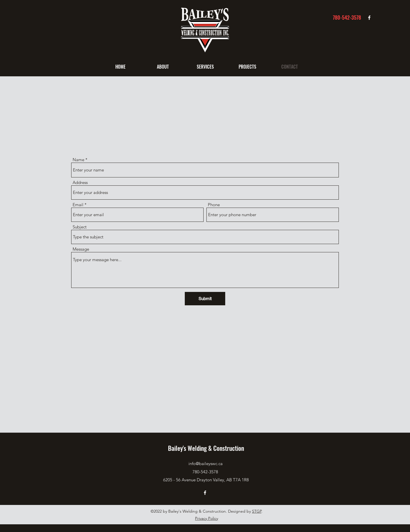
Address (80, 182)
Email (78, 205)
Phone (214, 205)
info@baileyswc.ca (206, 464)
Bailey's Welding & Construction (206, 448)
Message (81, 249)
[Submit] (205, 299)
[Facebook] (369, 18)
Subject (80, 227)
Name (78, 160)
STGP (257, 511)
